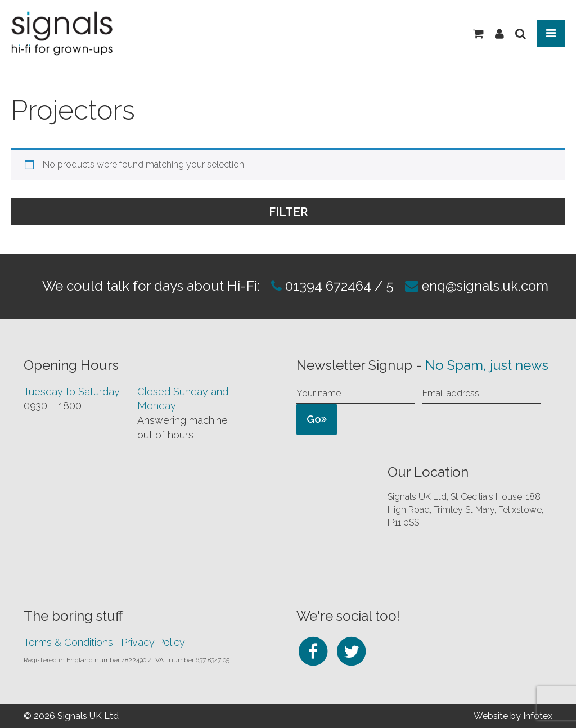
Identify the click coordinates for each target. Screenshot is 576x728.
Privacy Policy (153, 642)
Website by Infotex (513, 715)
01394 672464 (326, 286)
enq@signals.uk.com (486, 286)
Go (317, 419)
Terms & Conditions (68, 642)
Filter (414, 211)
